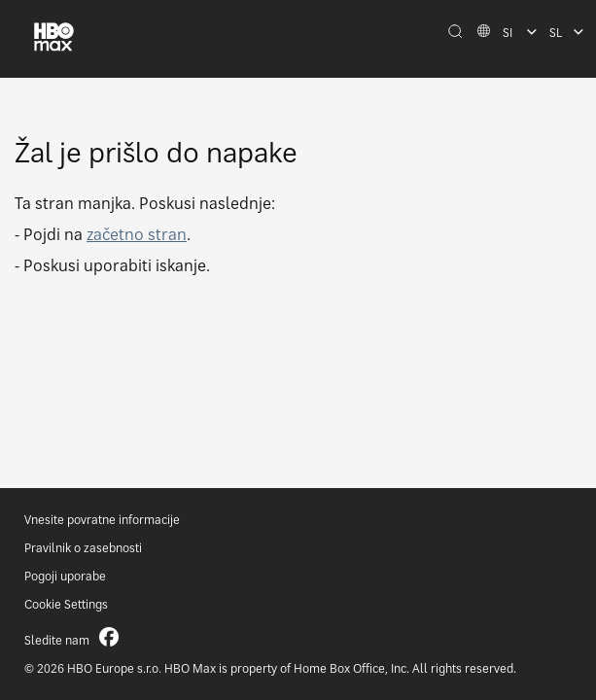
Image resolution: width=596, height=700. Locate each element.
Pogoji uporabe (65, 576)
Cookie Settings (66, 604)
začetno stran (137, 234)
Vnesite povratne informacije (102, 520)
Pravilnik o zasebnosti (83, 548)
